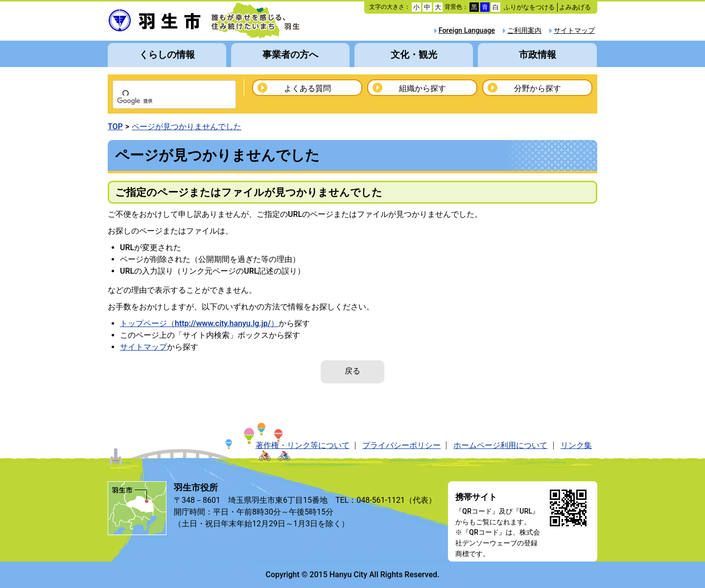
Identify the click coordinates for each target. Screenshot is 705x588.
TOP (115, 127)
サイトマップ (574, 31)
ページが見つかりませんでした (187, 127)
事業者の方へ (290, 55)
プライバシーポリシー (401, 445)
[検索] (162, 101)
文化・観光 (414, 55)
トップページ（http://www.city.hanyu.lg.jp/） (199, 323)
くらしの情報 (167, 55)
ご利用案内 (524, 31)
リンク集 (576, 445)
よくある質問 (307, 88)
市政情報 (538, 55)
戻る (352, 371)
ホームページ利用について (500, 445)
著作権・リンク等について (303, 445)
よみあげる (575, 7)
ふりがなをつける (529, 7)
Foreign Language (467, 31)
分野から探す (538, 88)
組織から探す (423, 88)
